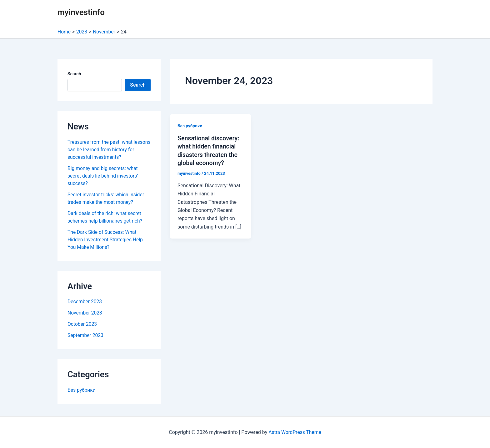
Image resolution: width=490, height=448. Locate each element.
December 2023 (85, 302)
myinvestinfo (81, 12)
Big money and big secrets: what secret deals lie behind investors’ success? (104, 176)
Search (74, 74)
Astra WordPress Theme (295, 432)
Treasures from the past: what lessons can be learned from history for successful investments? (107, 150)
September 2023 (86, 335)
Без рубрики (82, 390)
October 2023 (82, 324)
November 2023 (85, 313)
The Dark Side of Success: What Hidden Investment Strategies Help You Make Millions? (106, 240)
